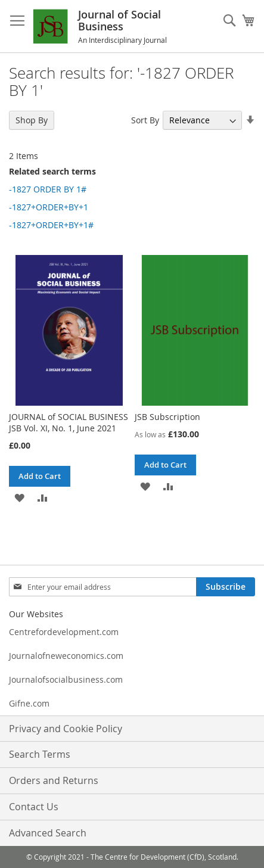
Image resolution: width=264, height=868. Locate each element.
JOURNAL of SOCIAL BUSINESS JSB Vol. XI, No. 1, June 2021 (69, 422)
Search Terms (40, 754)
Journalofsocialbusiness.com (66, 679)
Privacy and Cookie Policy (66, 729)
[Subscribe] (226, 587)
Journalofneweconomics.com (66, 656)
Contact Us (34, 807)
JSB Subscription (167, 417)
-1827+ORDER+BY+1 (49, 207)
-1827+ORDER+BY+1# (51, 225)
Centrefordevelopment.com (64, 632)
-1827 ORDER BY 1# (48, 189)
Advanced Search (48, 833)
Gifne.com (29, 703)
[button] (19, 497)
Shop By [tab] (32, 120)
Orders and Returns (54, 780)
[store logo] (63, 27)
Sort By (145, 120)
